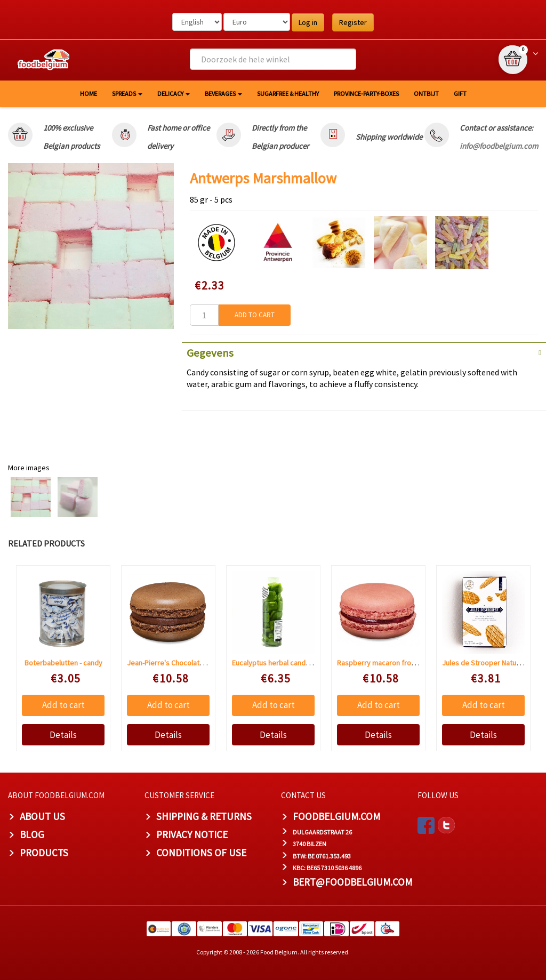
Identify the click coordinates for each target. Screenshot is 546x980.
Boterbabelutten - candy (63, 663)
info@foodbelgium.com (499, 146)
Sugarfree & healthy (288, 94)
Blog (32, 834)
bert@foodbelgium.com (352, 882)
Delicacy (174, 94)
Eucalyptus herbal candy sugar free (288, 663)
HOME (89, 94)
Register (353, 22)
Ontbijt (426, 94)
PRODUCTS (44, 853)
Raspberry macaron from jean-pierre (395, 663)
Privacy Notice (192, 834)
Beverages (223, 94)
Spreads (127, 94)
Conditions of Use (201, 853)
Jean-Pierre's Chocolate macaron (180, 663)
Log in (308, 22)
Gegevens (210, 353)
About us (42, 816)
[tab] (364, 352)
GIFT (460, 94)
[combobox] (273, 59)
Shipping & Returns (204, 816)
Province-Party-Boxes (366, 94)
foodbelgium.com (336, 816)
